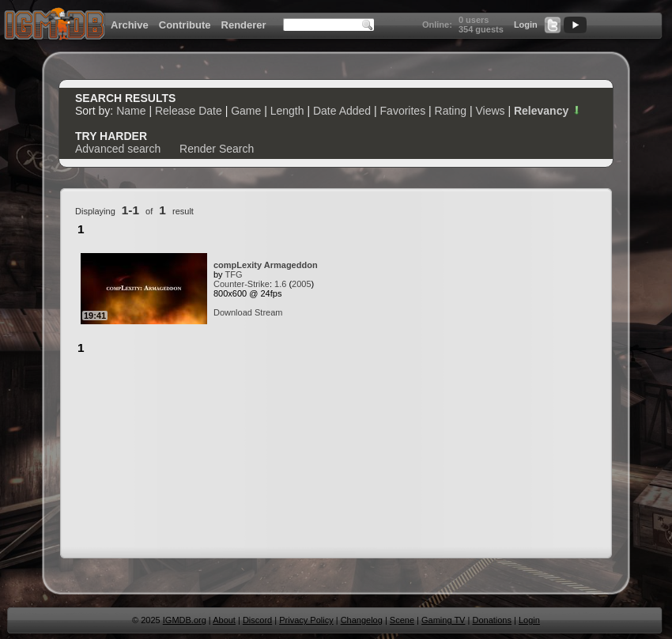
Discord (257, 620)
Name (131, 111)
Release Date (189, 111)
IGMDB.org (185, 620)
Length (287, 111)
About (224, 620)
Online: (437, 25)
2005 (301, 284)
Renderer (244, 25)
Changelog (362, 620)
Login (526, 25)
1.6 (280, 284)
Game (246, 111)
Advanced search (118, 149)
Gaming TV (443, 620)
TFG (233, 274)
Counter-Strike (242, 284)
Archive (130, 25)
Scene (402, 620)
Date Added (342, 111)
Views (490, 111)
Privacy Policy (306, 620)
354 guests (481, 29)
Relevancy (548, 111)
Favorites (403, 111)
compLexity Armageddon (266, 265)
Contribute (185, 25)
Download (233, 312)
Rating (451, 111)
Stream (268, 312)
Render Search (217, 149)
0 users (474, 20)
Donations (492, 620)
